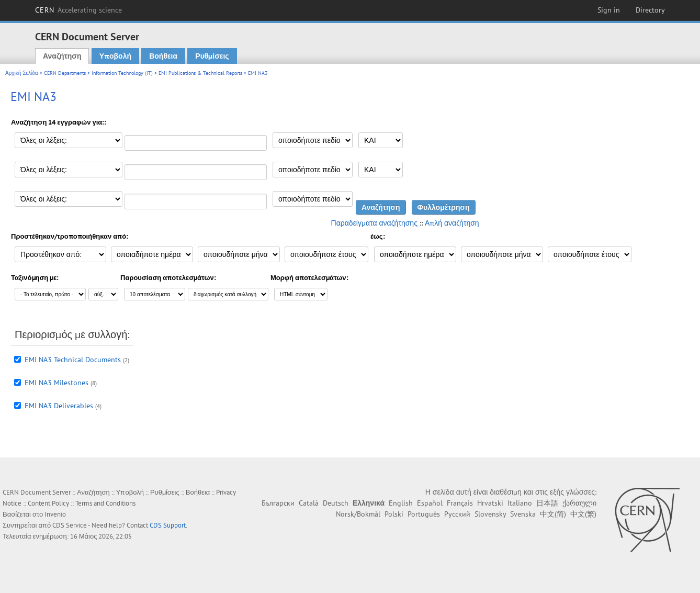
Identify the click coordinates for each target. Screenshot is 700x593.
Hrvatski (490, 503)
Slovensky (490, 514)
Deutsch (336, 503)
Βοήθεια (163, 56)
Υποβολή (115, 56)
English (401, 503)
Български (278, 503)
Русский (457, 514)
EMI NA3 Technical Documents (73, 360)
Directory (650, 10)
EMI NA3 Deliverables (59, 406)
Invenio (55, 514)
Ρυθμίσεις (212, 56)
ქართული (579, 503)
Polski (394, 514)
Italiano (520, 503)
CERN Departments (65, 73)
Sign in (609, 10)
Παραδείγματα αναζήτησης (374, 223)
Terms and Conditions (105, 503)
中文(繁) (583, 514)
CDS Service (70, 525)
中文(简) (553, 514)
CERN (78, 10)
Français (460, 503)
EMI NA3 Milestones (57, 383)
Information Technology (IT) (122, 73)
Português (424, 514)
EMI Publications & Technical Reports (200, 73)
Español (430, 503)
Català (309, 503)
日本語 (547, 503)
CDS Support (168, 525)
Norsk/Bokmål (358, 514)
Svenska (523, 514)
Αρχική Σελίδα (22, 73)
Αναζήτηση (62, 56)
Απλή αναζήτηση (452, 223)
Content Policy (48, 503)
